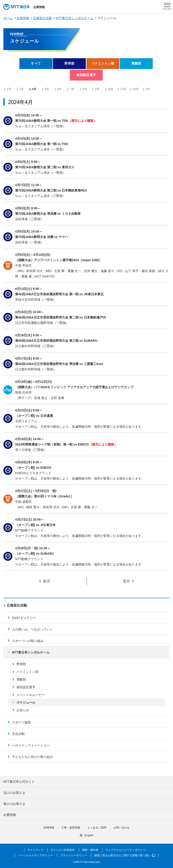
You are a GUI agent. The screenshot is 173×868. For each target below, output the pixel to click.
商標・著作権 (90, 850)
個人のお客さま (14, 804)
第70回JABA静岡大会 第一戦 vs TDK (42, 121)
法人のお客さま (14, 793)
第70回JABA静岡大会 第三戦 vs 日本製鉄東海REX (51, 190)
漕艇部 (21, 679)
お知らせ (23, 710)
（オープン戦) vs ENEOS (33, 468)
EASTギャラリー (24, 618)
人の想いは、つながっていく (32, 629)
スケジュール (26, 702)
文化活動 (18, 734)
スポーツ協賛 (21, 722)
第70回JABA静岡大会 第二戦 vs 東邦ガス (45, 167)
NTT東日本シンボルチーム (75, 18)
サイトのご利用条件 (63, 850)
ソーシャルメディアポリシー (35, 855)
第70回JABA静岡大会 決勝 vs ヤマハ (42, 237)
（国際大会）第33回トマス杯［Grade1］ (44, 496)
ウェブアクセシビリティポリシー (125, 850)
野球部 (21, 664)
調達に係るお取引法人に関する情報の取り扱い (125, 855)
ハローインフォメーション (31, 745)
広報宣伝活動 (43, 18)
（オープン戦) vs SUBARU (34, 554)
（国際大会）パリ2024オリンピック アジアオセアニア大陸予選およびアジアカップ (74, 387)
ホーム (8, 18)
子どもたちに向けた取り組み (32, 757)
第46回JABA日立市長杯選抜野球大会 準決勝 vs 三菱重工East (59, 364)
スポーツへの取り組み (28, 641)
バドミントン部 (27, 672)
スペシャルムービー (31, 695)
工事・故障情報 (71, 828)
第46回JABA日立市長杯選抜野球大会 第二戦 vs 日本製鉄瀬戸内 (60, 317)
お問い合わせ (121, 828)
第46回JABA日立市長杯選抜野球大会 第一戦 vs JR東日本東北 (59, 294)
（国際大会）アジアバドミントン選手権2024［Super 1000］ (59, 260)
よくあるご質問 (97, 828)
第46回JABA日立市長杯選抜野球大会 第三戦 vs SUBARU (56, 341)
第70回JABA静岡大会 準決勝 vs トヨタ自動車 (48, 214)
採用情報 (49, 828)
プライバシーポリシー (74, 855)
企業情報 (23, 18)
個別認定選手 (26, 687)
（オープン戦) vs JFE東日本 (35, 525)
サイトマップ (35, 850)
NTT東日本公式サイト (19, 782)
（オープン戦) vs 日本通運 (34, 416)
